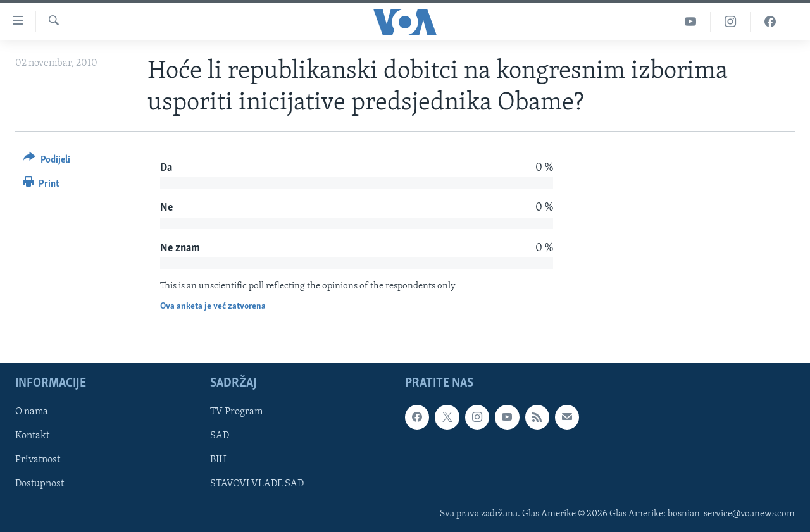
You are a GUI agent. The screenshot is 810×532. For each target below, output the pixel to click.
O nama (32, 412)
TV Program (236, 412)
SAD (220, 436)
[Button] (47, 162)
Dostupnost (40, 484)
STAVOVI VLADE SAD (257, 484)
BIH (218, 460)
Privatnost (38, 460)
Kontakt (32, 436)
